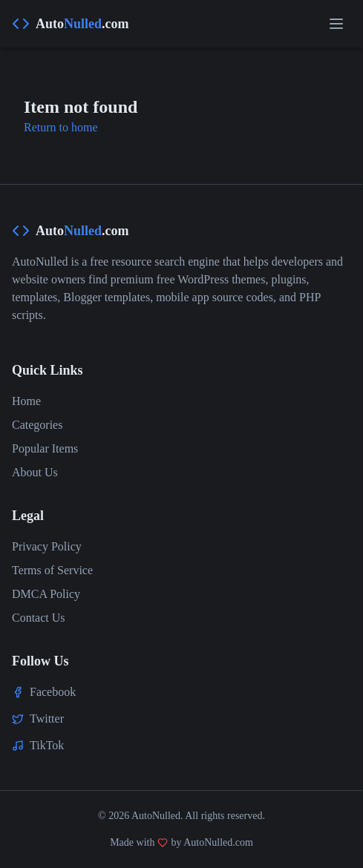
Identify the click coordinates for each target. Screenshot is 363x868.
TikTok (47, 745)
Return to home (61, 127)
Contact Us (39, 618)
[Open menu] (336, 24)
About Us (35, 472)
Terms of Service (52, 570)
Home (26, 401)
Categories (37, 425)
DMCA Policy (46, 594)
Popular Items (45, 448)
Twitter (47, 719)
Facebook (53, 692)
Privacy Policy (47, 546)
